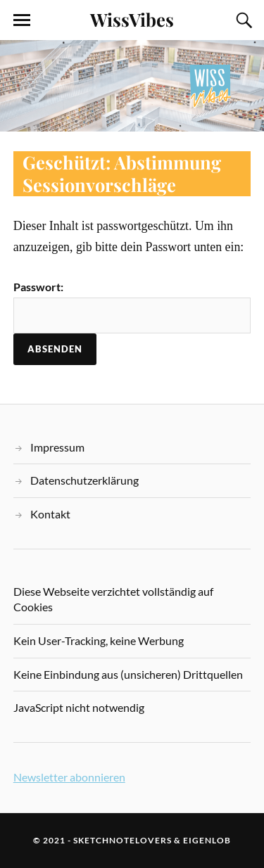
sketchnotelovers (122, 840)
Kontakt (50, 514)
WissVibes (132, 19)
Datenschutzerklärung (84, 480)
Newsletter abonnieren (69, 777)
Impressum (57, 447)
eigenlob (207, 840)
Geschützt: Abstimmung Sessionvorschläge (122, 173)
